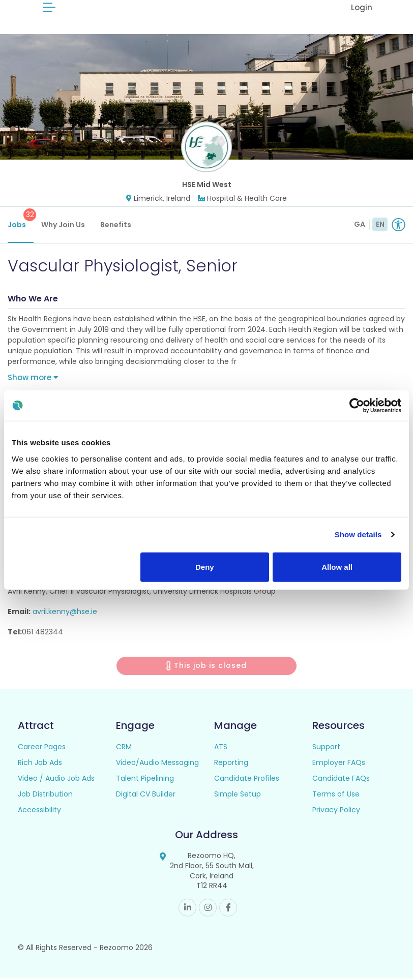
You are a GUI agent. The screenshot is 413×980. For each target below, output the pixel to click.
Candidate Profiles (247, 780)
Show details (358, 534)
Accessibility (39, 811)
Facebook (228, 909)
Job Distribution (45, 795)
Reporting (231, 764)
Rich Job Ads (40, 764)
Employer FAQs (339, 764)
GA (360, 226)
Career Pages (42, 748)
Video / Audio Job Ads (56, 780)
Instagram (208, 909)
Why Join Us (63, 226)
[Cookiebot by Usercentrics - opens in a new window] (357, 406)
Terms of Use (336, 795)
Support (326, 748)
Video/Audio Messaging (157, 764)
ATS (221, 748)
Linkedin (187, 909)
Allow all (337, 566)
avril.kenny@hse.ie (65, 613)
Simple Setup (238, 795)
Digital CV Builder (146, 795)
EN (380, 226)
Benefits (116, 226)
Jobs (21, 221)
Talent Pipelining (145, 780)
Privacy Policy (336, 811)
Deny (205, 566)
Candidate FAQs (341, 780)
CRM (124, 748)
